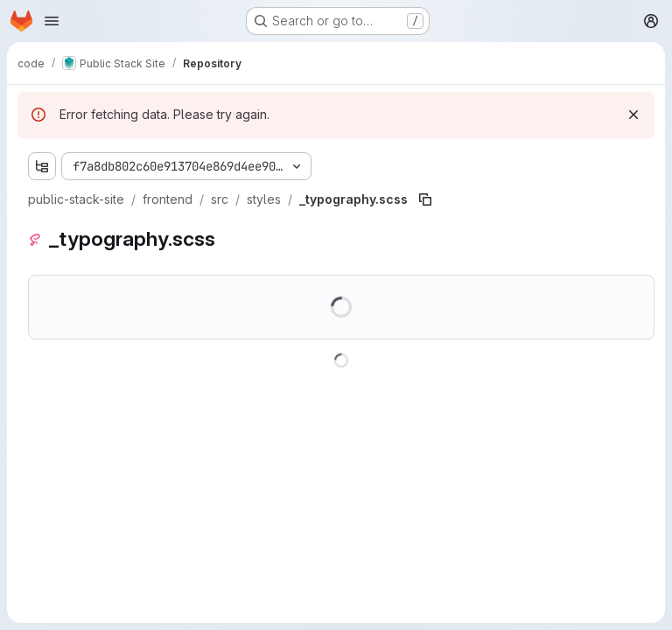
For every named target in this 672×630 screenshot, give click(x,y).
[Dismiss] (633, 115)
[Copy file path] (425, 199)
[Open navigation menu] (52, 21)
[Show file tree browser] (42, 166)
